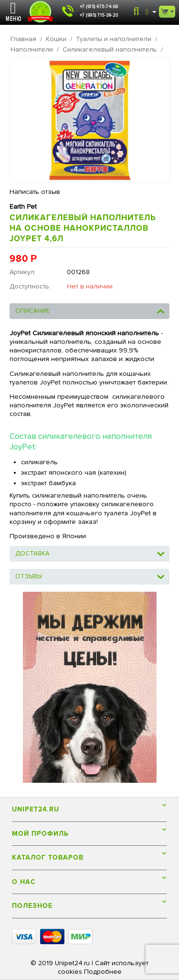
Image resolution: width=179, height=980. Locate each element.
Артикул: (23, 272)
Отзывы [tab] (90, 576)
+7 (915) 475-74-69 (99, 7)
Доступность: (30, 286)
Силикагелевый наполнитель (110, 49)
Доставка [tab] (90, 553)
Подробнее (103, 972)
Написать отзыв (35, 192)
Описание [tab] (90, 310)
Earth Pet (23, 207)
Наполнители (32, 49)
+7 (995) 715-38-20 (99, 16)
